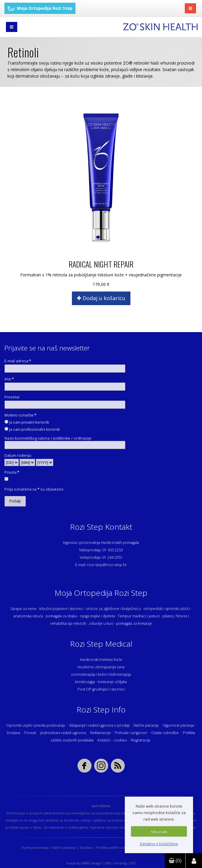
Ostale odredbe (165, 733)
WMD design (91, 863)
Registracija (141, 740)
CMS (108, 863)
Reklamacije (101, 733)
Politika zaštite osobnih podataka (123, 847)
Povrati (30, 733)
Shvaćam (159, 832)
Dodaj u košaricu (101, 298)
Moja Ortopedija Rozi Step (40, 8)
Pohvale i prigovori (131, 733)
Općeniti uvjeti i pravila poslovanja (36, 725)
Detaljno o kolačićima (159, 844)
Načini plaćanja (146, 725)
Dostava (14, 733)
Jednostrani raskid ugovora (63, 733)
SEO (133, 863)
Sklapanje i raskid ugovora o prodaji (99, 725)
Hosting (120, 863)
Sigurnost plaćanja (178, 725)
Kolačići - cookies (112, 740)
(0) (175, 860)
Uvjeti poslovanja (35, 847)
